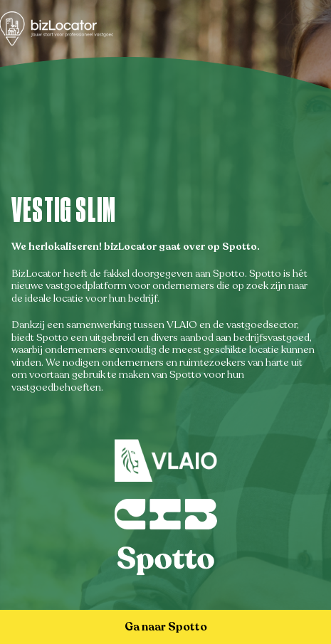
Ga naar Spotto (166, 627)
